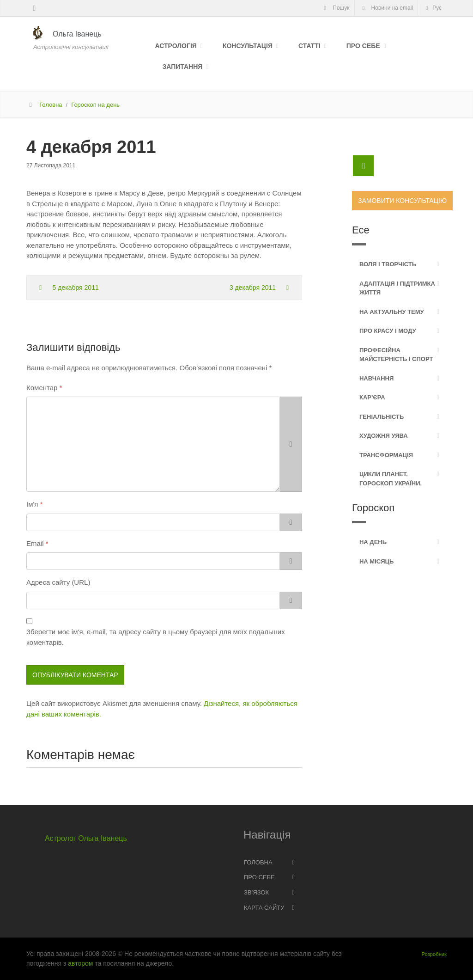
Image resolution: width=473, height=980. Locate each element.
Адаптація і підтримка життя (397, 288)
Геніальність (382, 417)
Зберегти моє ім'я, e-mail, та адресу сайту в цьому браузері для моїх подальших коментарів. (156, 637)
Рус (432, 8)
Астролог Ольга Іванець (86, 838)
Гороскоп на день (95, 105)
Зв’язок (256, 892)
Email (35, 543)
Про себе (363, 46)
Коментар (42, 388)
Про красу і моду (388, 331)
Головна (51, 105)
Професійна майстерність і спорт (396, 355)
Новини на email (387, 8)
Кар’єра (372, 397)
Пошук (335, 8)
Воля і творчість (388, 264)
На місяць (376, 561)
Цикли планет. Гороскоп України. (391, 479)
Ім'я (32, 504)
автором (80, 963)
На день (373, 542)
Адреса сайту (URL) (58, 582)
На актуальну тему (392, 312)
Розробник (434, 954)
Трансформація (386, 455)
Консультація (248, 46)
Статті (309, 46)
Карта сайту (264, 908)
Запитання (183, 67)
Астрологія (176, 46)
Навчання (376, 378)
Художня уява (384, 436)
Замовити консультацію (402, 201)
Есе (361, 230)
